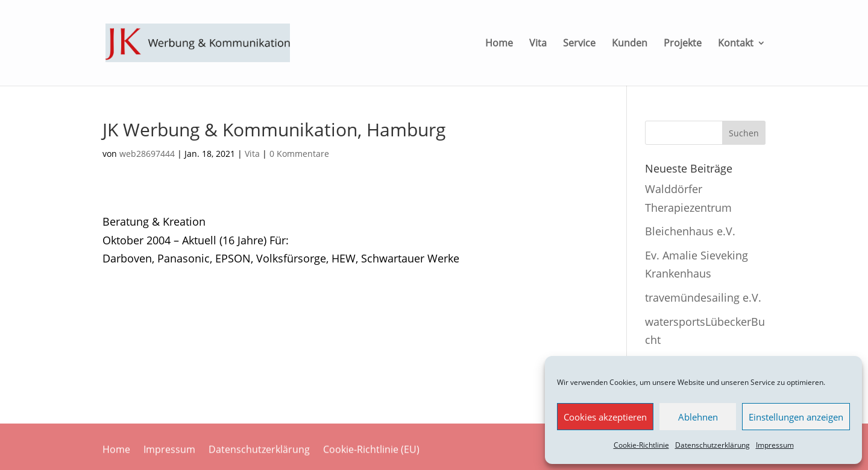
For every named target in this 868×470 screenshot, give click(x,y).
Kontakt (736, 44)
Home (499, 44)
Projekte (683, 44)
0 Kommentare (299, 154)
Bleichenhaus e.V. (690, 231)
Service (579, 44)
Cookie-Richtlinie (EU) (371, 450)
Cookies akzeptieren (605, 417)
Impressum (775, 445)
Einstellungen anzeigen (796, 417)
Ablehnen (698, 417)
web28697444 (147, 154)
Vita (538, 44)
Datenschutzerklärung (712, 445)
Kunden (630, 44)
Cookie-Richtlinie (641, 445)
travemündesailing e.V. (703, 297)
